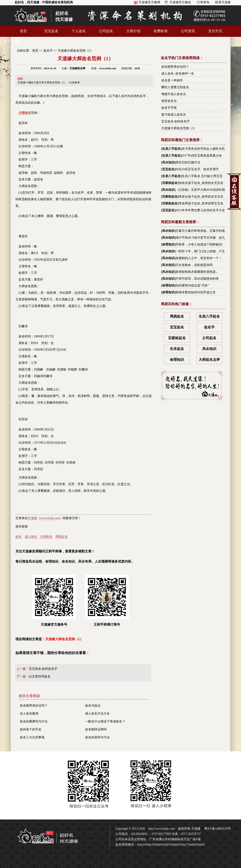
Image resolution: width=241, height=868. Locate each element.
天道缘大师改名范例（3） (179, 128)
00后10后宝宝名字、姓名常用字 (197, 169)
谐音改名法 (169, 101)
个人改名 (79, 31)
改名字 (48, 51)
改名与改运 (93, 706)
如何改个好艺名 (31, 729)
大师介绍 (133, 31)
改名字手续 (169, 108)
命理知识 (168, 244)
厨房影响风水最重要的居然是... (197, 272)
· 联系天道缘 (222, 2)
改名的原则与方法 (97, 737)
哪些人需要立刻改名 (175, 87)
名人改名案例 (29, 714)
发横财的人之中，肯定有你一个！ (199, 258)
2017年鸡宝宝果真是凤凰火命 (202, 156)
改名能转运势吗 (96, 729)
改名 (19, 537)
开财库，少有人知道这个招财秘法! (199, 244)
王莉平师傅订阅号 (107, 601)
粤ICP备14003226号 (217, 829)
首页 (23, 31)
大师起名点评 (209, 360)
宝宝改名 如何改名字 (43, 669)
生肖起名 (177, 349)
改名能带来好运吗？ (34, 706)
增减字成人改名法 (174, 94)
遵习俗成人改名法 (174, 115)
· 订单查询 (202, 2)
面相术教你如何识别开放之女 (196, 292)
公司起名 (106, 31)
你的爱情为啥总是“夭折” (192, 285)
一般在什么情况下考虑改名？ (105, 721)
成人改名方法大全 (97, 714)
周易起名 (62, 537)
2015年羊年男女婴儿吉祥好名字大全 (200, 210)
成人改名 (31, 537)
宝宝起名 (51, 31)
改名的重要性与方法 (34, 721)
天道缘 (32, 518)
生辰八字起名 (171, 149)
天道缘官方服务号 (54, 601)
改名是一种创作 (172, 80)
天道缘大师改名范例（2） (75, 51)
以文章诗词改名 (40, 676)
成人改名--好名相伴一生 (178, 74)
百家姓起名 (170, 183)
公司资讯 (188, 31)
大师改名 (46, 537)
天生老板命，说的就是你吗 (194, 265)
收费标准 (161, 31)
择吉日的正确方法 (188, 162)
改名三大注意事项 (32, 737)
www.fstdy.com (50, 518)
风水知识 (168, 162)
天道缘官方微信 (180, 2)
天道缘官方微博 (149, 2)
